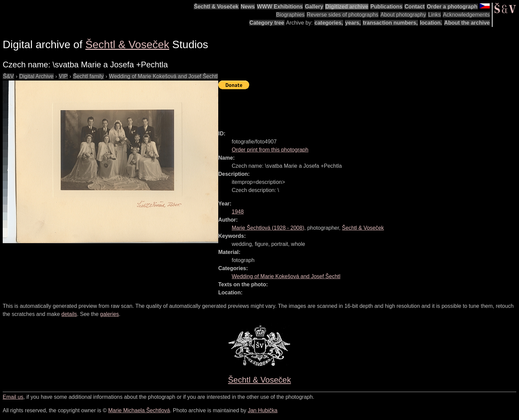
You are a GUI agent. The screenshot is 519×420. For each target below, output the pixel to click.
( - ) (268, 228)
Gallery (314, 7)
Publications (386, 7)
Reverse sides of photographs (343, 15)
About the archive (467, 23)
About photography (403, 15)
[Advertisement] (341, 107)
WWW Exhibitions (280, 7)
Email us (13, 397)
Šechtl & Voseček (216, 7)
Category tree (267, 23)
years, (353, 23)
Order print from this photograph (270, 150)
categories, (329, 23)
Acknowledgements (466, 15)
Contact (415, 7)
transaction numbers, (390, 23)
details (69, 314)
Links (434, 15)
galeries (109, 314)
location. (431, 23)
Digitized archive (347, 7)
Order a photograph (452, 7)
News (248, 7)
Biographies (290, 15)
